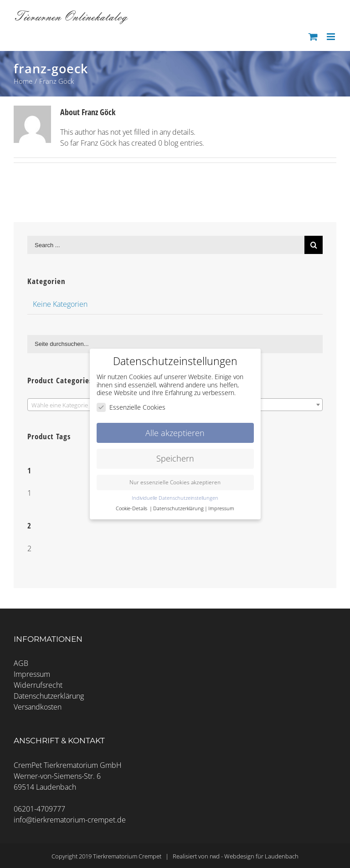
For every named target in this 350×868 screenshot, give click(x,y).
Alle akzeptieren (175, 432)
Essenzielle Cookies (131, 407)
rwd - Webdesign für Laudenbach (254, 856)
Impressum (32, 674)
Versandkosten (38, 707)
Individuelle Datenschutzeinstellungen (175, 498)
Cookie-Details (131, 508)
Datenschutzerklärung (49, 696)
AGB (21, 663)
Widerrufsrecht (38, 685)
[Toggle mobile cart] (313, 37)
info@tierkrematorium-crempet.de (70, 820)
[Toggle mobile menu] (332, 37)
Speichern (175, 458)
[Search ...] (166, 245)
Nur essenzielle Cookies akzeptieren (175, 482)
